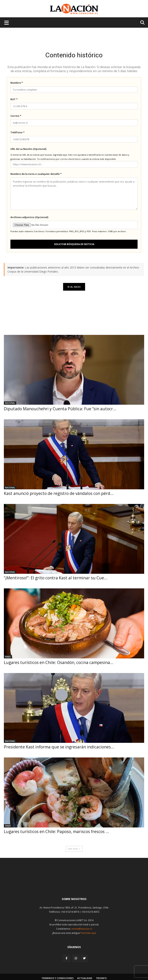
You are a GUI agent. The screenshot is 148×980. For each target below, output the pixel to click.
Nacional (10, 403)
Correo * (16, 116)
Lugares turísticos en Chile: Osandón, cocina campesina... (59, 662)
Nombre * (17, 83)
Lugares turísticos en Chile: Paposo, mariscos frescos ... (56, 832)
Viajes (8, 657)
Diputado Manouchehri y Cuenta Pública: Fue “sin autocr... (60, 409)
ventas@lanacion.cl (82, 929)
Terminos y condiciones (58, 978)
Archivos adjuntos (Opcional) (29, 217)
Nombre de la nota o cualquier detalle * (36, 174)
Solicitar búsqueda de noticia (74, 244)
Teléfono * (17, 132)
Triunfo (101, 978)
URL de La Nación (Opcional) (28, 149)
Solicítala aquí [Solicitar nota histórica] (89, 933)
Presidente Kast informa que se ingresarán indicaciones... (59, 747)
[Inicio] (74, 885)
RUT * (14, 99)
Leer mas (74, 849)
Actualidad (85, 978)
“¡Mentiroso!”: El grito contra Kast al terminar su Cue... (56, 578)
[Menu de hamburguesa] (7, 23)
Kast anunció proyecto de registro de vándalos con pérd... (59, 493)
